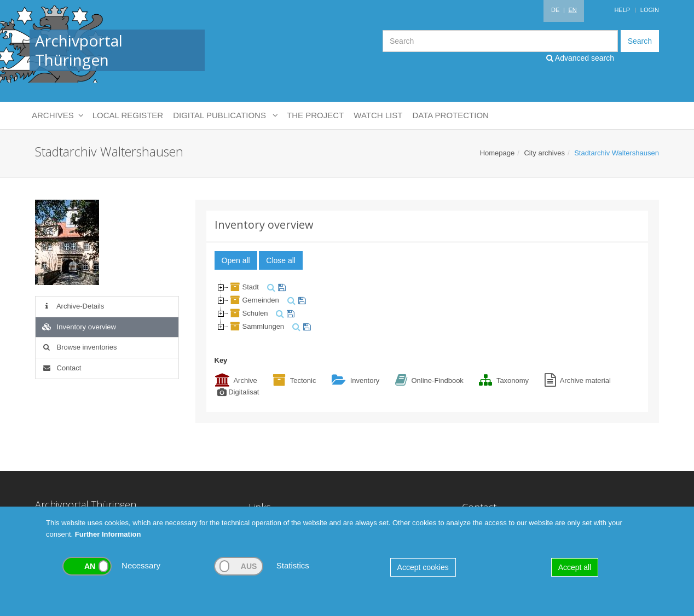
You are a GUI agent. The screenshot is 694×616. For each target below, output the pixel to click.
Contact (61, 368)
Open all (236, 260)
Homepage (498, 153)
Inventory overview (79, 327)
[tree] (427, 307)
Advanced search (580, 58)
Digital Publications (225, 115)
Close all (281, 260)
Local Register (128, 115)
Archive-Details (73, 306)
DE (555, 10)
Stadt (244, 287)
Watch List (378, 115)
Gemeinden (254, 300)
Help (622, 10)
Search (640, 41)
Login (650, 10)
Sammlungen (256, 326)
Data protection (450, 115)
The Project (315, 115)
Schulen (248, 313)
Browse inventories (79, 347)
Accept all (575, 567)
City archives (544, 153)
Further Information (108, 534)
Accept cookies (423, 567)
